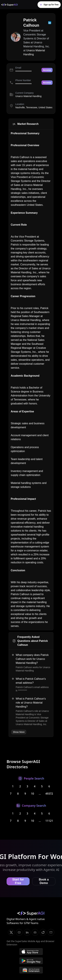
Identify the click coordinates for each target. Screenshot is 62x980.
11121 (49, 821)
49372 (49, 794)
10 (32, 794)
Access (47, 70)
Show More (19, 732)
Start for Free (18, 881)
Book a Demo (44, 881)
